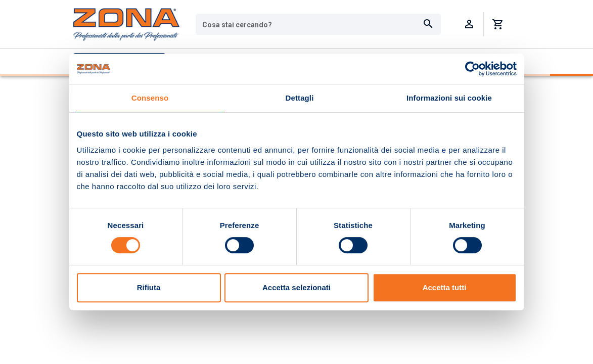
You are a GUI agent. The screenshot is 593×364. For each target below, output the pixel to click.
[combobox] (318, 24)
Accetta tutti (445, 287)
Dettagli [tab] (300, 98)
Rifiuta (149, 287)
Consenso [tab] (150, 98)
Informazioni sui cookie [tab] (449, 98)
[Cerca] (428, 24)
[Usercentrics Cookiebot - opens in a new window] (472, 69)
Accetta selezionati (296, 287)
